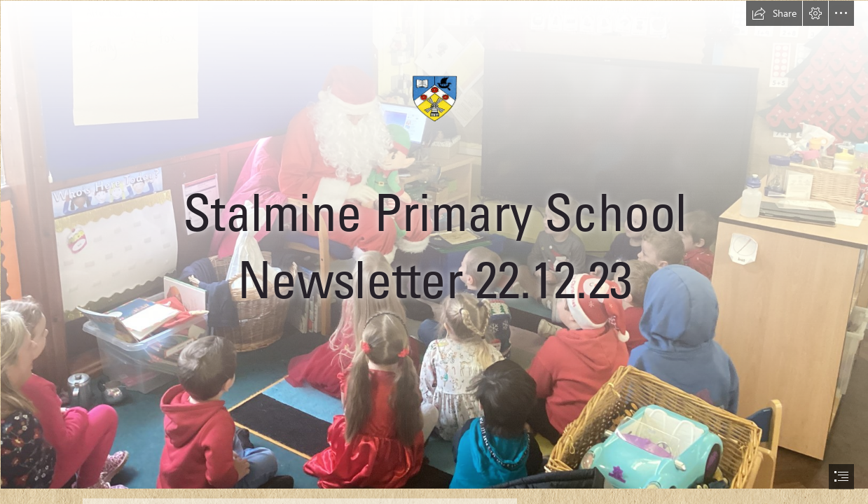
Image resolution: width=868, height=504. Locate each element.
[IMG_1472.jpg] (434, 244)
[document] (434, 252)
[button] (774, 13)
